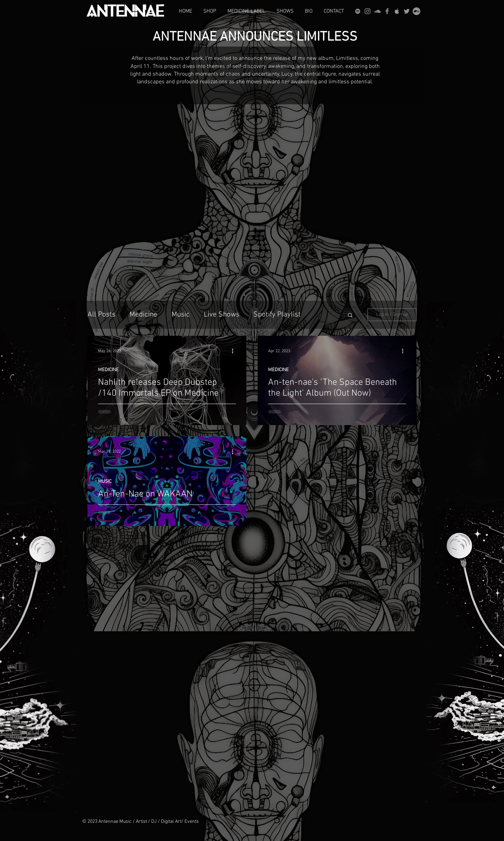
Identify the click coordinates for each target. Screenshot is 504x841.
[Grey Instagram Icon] (367, 11)
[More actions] (235, 351)
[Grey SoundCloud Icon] (377, 11)
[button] (350, 316)
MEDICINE (108, 370)
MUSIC (105, 482)
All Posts (101, 315)
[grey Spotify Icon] (358, 11)
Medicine (143, 315)
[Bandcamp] (416, 11)
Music (181, 315)
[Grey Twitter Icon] (407, 11)
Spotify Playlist (277, 315)
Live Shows (222, 315)
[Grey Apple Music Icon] (397, 11)
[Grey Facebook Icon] (387, 11)
